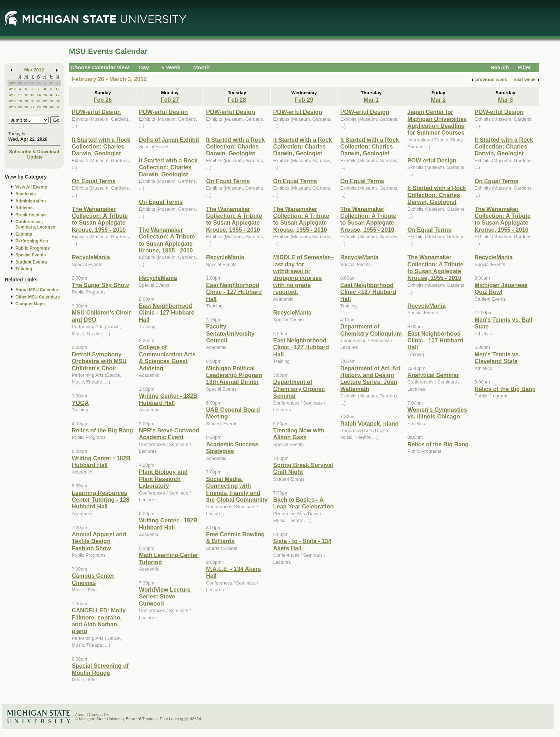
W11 (12, 95)
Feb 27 (170, 100)
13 (32, 95)
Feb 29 (304, 100)
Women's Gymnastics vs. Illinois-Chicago (437, 413)
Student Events (31, 262)
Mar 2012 (34, 70)
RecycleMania (91, 257)
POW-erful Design (96, 112)
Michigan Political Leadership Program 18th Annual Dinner (234, 375)
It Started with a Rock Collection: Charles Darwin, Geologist (101, 147)
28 (32, 83)
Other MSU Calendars (38, 297)
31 (58, 107)
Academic (26, 194)
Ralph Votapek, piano (369, 423)
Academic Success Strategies (232, 448)
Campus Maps (30, 304)
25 (20, 107)
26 (20, 83)
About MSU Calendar (37, 290)
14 (39, 95)
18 (20, 101)
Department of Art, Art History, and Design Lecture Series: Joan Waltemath (370, 378)
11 (20, 95)
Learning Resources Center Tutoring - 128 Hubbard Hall (101, 500)
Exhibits (24, 234)
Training (24, 269)
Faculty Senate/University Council (230, 333)
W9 (12, 83)
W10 (12, 89)
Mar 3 (505, 100)
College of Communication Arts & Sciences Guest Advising (167, 357)
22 (45, 101)
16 (51, 95)
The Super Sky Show (100, 285)
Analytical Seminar (433, 375)
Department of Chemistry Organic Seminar (299, 389)
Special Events (31, 255)
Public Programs (32, 248)
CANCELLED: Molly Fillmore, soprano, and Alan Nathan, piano (99, 621)
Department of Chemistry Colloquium (371, 330)
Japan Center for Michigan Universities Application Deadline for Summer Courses (437, 122)
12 (26, 95)
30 (51, 107)
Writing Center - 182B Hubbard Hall (101, 462)
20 (32, 101)
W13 (12, 107)
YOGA (80, 403)
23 (51, 101)
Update (35, 157)
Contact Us (99, 715)
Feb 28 (237, 100)
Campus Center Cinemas (93, 579)
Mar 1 (371, 100)
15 (45, 95)
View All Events (31, 187)
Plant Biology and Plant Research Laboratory (163, 479)
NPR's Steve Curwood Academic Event (169, 434)
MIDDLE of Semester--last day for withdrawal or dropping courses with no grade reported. (304, 274)
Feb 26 (103, 100)
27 (26, 83)
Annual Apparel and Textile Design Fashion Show (99, 541)
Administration (31, 201)
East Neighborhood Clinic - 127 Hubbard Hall (167, 313)
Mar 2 (438, 100)
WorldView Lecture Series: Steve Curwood (165, 596)
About (80, 715)
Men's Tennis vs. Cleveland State (497, 358)
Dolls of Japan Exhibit (169, 140)
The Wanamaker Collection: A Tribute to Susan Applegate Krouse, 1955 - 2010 (100, 219)
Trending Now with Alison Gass (299, 434)
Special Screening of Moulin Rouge (100, 669)
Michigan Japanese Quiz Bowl (501, 288)
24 (58, 101)
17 (58, 95)
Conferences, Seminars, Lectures (35, 224)
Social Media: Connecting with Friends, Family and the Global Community (237, 489)
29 (39, 83)
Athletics (24, 208)
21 (39, 101)
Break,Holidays (31, 215)
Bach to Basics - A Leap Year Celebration (303, 503)
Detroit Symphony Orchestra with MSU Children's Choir (99, 361)
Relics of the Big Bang (102, 430)
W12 (12, 101)
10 (58, 89)
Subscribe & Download (34, 152)
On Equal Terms (94, 181)
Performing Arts (32, 241)
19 (26, 101)
